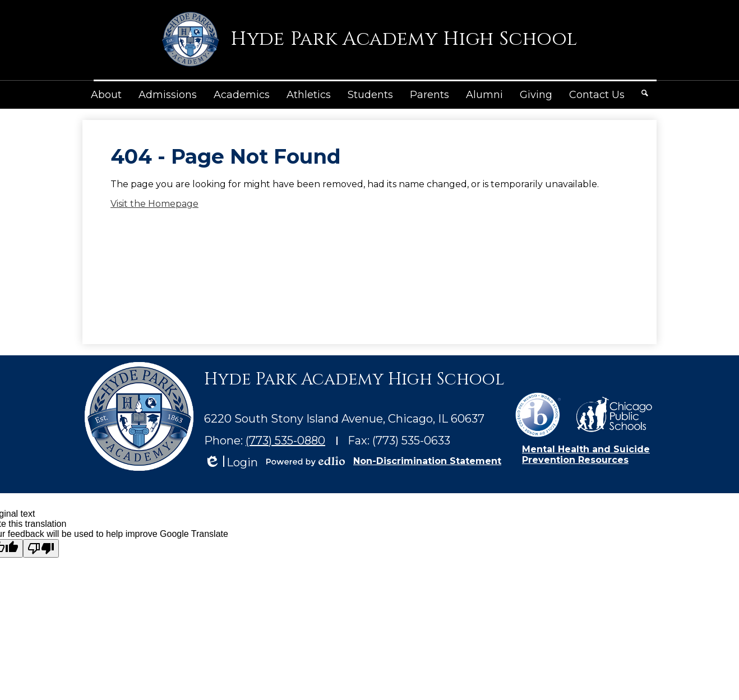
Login (231, 463)
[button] (106, 95)
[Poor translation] (41, 548)
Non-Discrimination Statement (427, 461)
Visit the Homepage (154, 204)
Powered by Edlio (306, 461)
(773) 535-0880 (285, 441)
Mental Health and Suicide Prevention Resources (586, 455)
